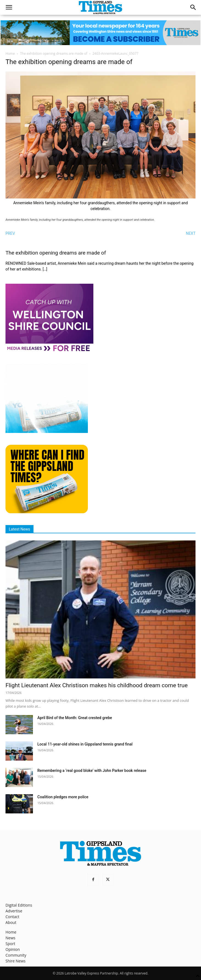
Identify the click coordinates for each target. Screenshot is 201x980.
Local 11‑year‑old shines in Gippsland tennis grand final (85, 744)
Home (10, 53)
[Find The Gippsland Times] (47, 512)
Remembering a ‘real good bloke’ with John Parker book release (92, 771)
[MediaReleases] (49, 351)
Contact (12, 917)
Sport (10, 944)
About (11, 922)
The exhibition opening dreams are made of (54, 53)
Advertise (14, 911)
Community (16, 955)
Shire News (16, 961)
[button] (9, 7)
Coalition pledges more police (63, 797)
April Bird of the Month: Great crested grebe (75, 718)
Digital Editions (19, 905)
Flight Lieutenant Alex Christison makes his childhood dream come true (97, 685)
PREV (10, 233)
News (10, 938)
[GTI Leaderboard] (101, 33)
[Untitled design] (47, 431)
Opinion (13, 949)
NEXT (191, 233)
